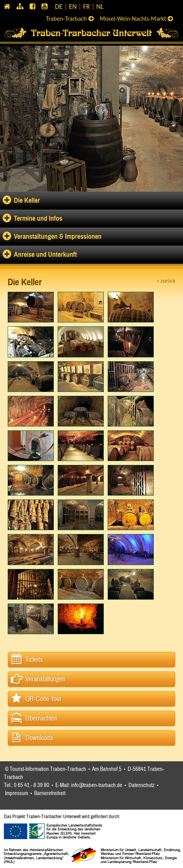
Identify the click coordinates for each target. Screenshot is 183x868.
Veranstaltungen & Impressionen (58, 236)
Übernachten (41, 718)
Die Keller (27, 200)
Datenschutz (141, 785)
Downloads (39, 738)
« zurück (166, 281)
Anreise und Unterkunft (45, 255)
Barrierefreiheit (50, 793)
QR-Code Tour (43, 699)
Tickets (34, 660)
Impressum (17, 793)
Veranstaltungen (45, 679)
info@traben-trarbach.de (97, 785)
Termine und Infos (38, 218)
